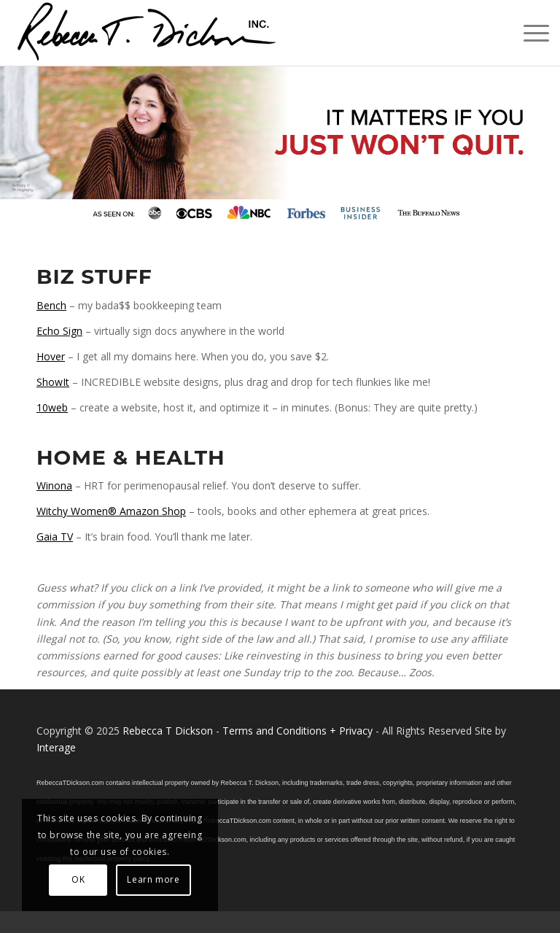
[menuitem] (529, 33)
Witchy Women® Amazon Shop (111, 511)
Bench (51, 305)
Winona (54, 485)
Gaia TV (55, 537)
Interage (56, 747)
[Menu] (529, 33)
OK (78, 879)
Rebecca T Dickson (168, 731)
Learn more (153, 879)
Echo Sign (59, 331)
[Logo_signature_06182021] (147, 33)
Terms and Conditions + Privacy (297, 731)
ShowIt (53, 382)
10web (52, 407)
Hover (51, 356)
